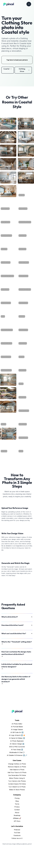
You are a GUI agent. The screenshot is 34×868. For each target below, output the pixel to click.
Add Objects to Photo (17, 790)
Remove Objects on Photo (17, 787)
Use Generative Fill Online (17, 796)
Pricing (17, 819)
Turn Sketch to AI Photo (17, 807)
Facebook (17, 856)
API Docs (17, 841)
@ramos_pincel (27, 864)
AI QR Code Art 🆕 (17, 753)
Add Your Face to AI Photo (17, 793)
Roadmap (17, 836)
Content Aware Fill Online (17, 804)
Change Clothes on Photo (17, 784)
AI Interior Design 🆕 (17, 764)
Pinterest (17, 850)
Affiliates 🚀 (17, 839)
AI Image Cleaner (17, 750)
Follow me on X (17, 859)
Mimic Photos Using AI (17, 798)
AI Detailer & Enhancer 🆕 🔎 (17, 776)
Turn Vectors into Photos (17, 801)
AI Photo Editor (17, 744)
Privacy (17, 827)
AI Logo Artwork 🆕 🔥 (17, 756)
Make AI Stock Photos (17, 810)
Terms (17, 824)
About (17, 833)
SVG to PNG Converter (17, 767)
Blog (17, 821)
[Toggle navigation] (29, 4)
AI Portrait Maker (17, 747)
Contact (17, 830)
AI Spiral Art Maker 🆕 (17, 758)
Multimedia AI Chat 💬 (17, 773)
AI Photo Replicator (17, 761)
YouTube (17, 853)
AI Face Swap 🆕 (17, 770)
